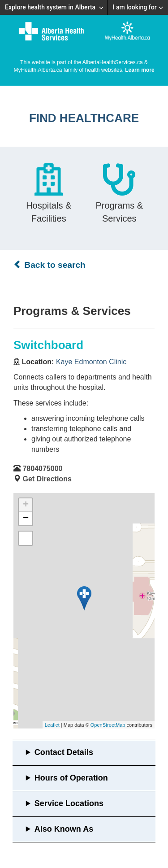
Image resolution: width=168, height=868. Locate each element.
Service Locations (69, 803)
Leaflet (52, 725)
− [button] (26, 519)
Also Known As (64, 829)
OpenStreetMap (108, 725)
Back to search (50, 265)
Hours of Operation (71, 778)
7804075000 (42, 469)
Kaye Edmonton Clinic (91, 362)
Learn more (140, 70)
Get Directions (47, 479)
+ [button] (26, 505)
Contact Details (64, 752)
